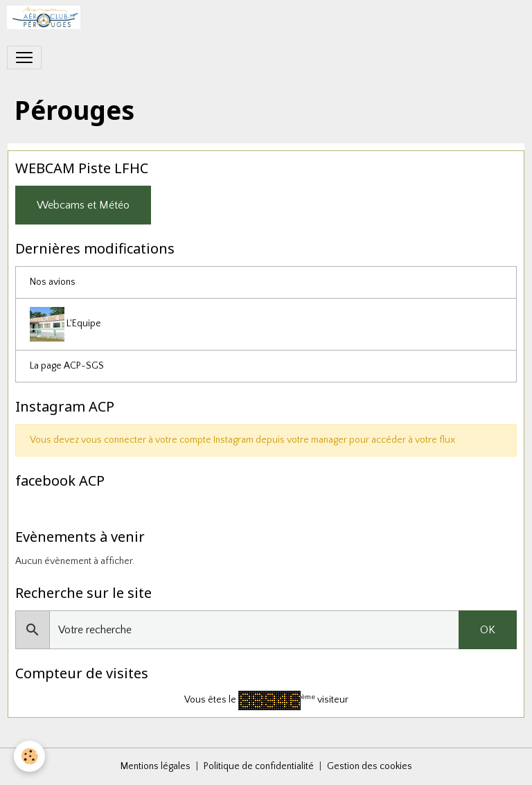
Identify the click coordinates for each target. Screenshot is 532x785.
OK (488, 630)
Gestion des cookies (370, 766)
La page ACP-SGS (67, 366)
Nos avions (53, 282)
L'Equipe (65, 324)
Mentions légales (156, 766)
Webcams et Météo (83, 205)
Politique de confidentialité (259, 766)
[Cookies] (29, 756)
